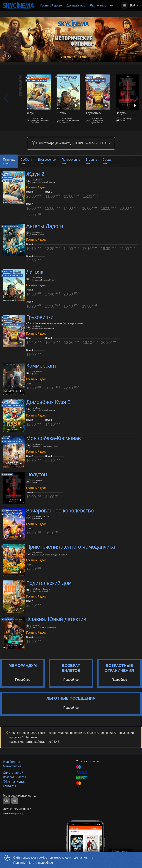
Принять (19, 863)
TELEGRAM (15, 801)
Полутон (37, 474)
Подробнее (23, 680)
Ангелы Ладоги (45, 226)
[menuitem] (51, 6)
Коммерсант (41, 366)
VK (6, 801)
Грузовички (40, 317)
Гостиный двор (50, 5)
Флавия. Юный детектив (56, 619)
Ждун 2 (35, 174)
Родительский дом (49, 583)
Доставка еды (76, 5)
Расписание (98, 5)
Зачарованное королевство (60, 511)
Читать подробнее (40, 863)
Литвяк (35, 272)
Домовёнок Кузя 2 (48, 402)
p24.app (19, 814)
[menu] (76, 6)
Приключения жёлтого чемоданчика (71, 547)
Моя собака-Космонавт (55, 438)
